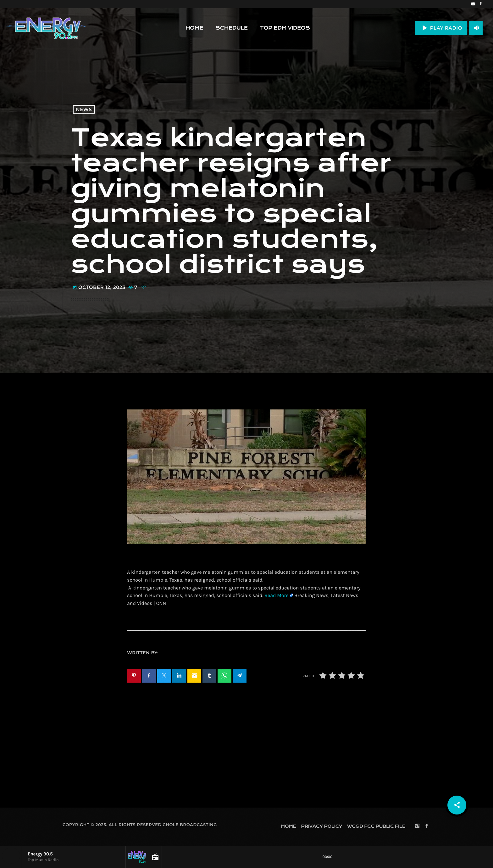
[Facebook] (481, 4)
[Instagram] (473, 4)
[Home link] (46, 28)
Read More (276, 596)
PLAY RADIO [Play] (441, 28)
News (84, 109)
